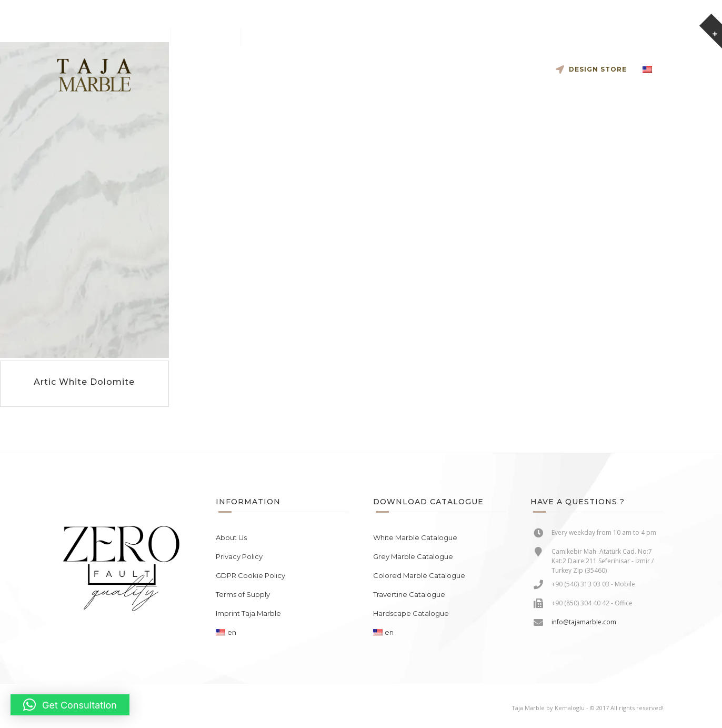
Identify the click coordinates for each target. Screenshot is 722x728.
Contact (514, 69)
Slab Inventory (358, 69)
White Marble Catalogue (415, 537)
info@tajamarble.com (134, 37)
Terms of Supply (243, 594)
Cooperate (279, 69)
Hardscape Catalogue (411, 613)
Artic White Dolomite (84, 382)
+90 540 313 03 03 (211, 37)
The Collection (439, 69)
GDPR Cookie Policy (250, 575)
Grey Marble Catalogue (413, 556)
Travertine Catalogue (409, 594)
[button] (70, 705)
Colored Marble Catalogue (419, 575)
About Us (231, 537)
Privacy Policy (239, 556)
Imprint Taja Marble (248, 613)
